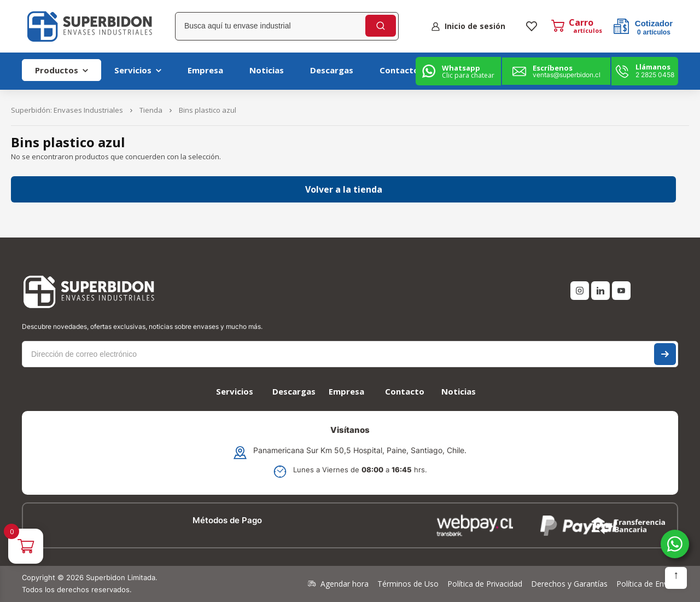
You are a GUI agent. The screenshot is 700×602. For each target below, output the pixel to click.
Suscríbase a (665, 354)
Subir (676, 578)
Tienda (151, 110)
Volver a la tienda (344, 189)
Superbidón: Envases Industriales (67, 110)
